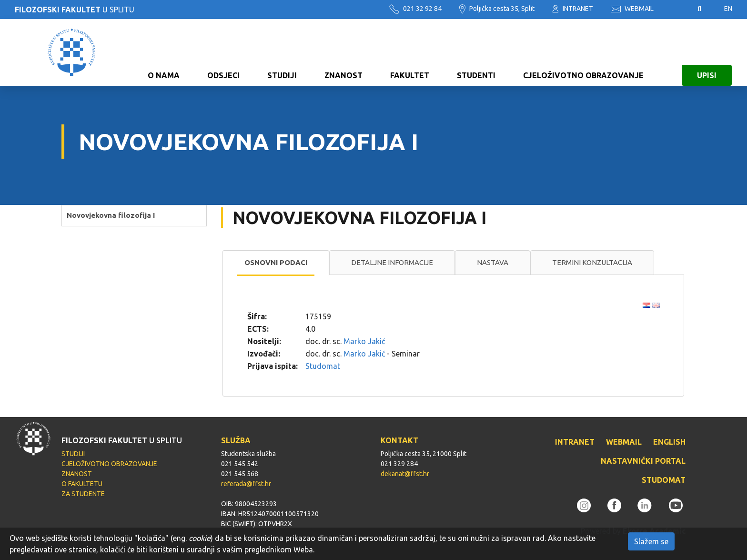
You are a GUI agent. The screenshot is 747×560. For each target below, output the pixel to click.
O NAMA (164, 52)
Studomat (323, 366)
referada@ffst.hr (246, 484)
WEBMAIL (632, 9)
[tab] (276, 263)
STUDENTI (476, 52)
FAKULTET (410, 52)
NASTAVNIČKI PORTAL (643, 461)
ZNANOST (343, 52)
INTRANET (573, 9)
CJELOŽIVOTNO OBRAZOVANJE (583, 52)
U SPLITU (75, 10)
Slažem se (651, 541)
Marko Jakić (364, 341)
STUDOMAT (664, 480)
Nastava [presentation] (493, 262)
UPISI (707, 52)
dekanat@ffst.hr (405, 474)
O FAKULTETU (82, 484)
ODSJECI (223, 52)
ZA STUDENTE (83, 494)
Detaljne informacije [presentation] (392, 262)
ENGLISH (669, 442)
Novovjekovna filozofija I (111, 215)
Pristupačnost (676, 9)
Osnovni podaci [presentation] (276, 262)
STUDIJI (282, 52)
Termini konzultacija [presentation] (592, 262)
